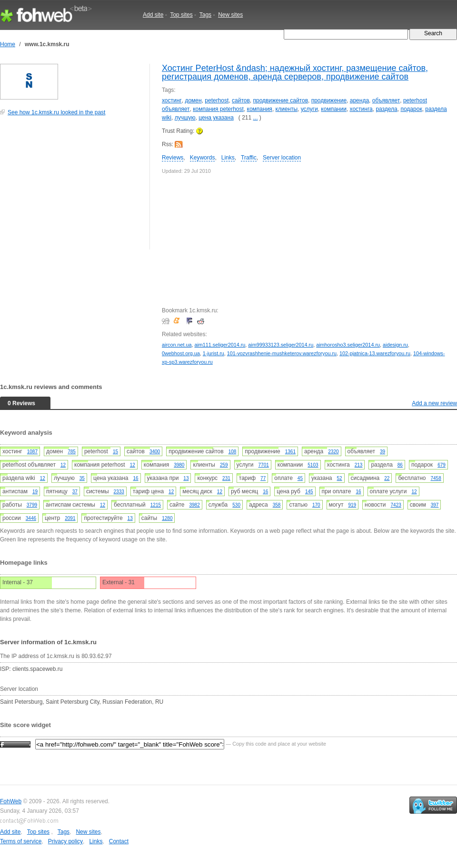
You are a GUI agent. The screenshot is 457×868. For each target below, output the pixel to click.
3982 (194, 505)
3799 (32, 505)
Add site (153, 15)
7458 (436, 478)
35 (82, 478)
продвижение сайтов (281, 100)
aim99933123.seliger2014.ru (281, 345)
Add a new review (434, 403)
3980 (179, 465)
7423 (396, 505)
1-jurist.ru (214, 353)
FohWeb (11, 801)
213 (359, 465)
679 (442, 465)
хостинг (172, 100)
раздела (386, 109)
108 (233, 452)
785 (72, 452)
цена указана (216, 118)
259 (224, 465)
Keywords (203, 158)
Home (8, 44)
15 (115, 452)
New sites (230, 15)
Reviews (173, 158)
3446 (31, 518)
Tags (205, 15)
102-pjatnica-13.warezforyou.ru (375, 353)
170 (316, 505)
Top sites (181, 15)
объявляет (386, 100)
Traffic (249, 158)
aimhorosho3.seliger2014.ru (348, 345)
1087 (32, 452)
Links (228, 158)
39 (382, 452)
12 (63, 465)
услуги (309, 109)
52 (339, 478)
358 (277, 505)
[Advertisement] (71, 188)
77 (263, 478)
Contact (119, 841)
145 (309, 492)
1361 (290, 452)
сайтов (241, 100)
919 (352, 505)
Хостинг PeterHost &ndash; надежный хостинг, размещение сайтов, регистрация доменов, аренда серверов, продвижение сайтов (295, 72)
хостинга (361, 109)
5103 (313, 465)
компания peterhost (218, 109)
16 (135, 478)
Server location (282, 158)
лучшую (185, 118)
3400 (155, 452)
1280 (167, 518)
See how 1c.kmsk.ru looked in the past (56, 112)
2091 (70, 518)
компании (334, 109)
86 (400, 465)
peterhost (217, 100)
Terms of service (21, 841)
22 (387, 478)
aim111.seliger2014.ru (220, 345)
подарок (411, 109)
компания (260, 109)
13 (186, 478)
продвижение (329, 100)
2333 (119, 492)
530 (236, 505)
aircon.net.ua (177, 345)
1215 (156, 505)
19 (35, 492)
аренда (359, 100)
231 (226, 478)
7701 (264, 465)
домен (193, 100)
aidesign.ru (395, 345)
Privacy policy (65, 841)
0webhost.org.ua (181, 353)
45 (300, 478)
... (256, 118)
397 (435, 505)
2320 (333, 452)
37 (75, 492)
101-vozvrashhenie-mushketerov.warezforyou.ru (282, 353)
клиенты (287, 109)
